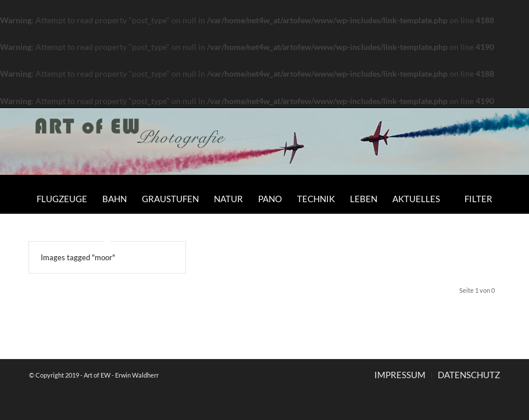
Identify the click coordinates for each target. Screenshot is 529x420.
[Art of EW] (131, 146)
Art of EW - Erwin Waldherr (121, 375)
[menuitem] (62, 199)
